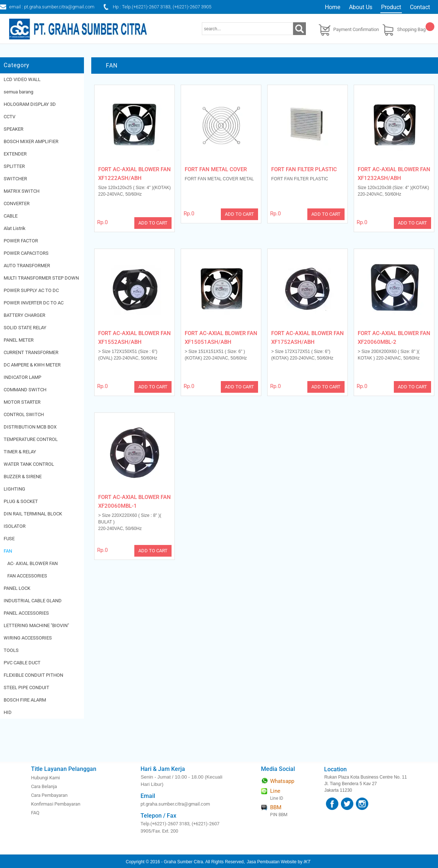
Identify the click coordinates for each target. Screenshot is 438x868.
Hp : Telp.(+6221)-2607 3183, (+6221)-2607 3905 (162, 7)
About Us (361, 7)
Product (391, 7)
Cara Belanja (44, 786)
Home (333, 7)
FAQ (35, 813)
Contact (420, 7)
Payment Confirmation (356, 29)
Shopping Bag (411, 29)
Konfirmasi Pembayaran (56, 804)
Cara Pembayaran (49, 795)
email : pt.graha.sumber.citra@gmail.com (52, 7)
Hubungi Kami (45, 778)
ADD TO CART (153, 223)
